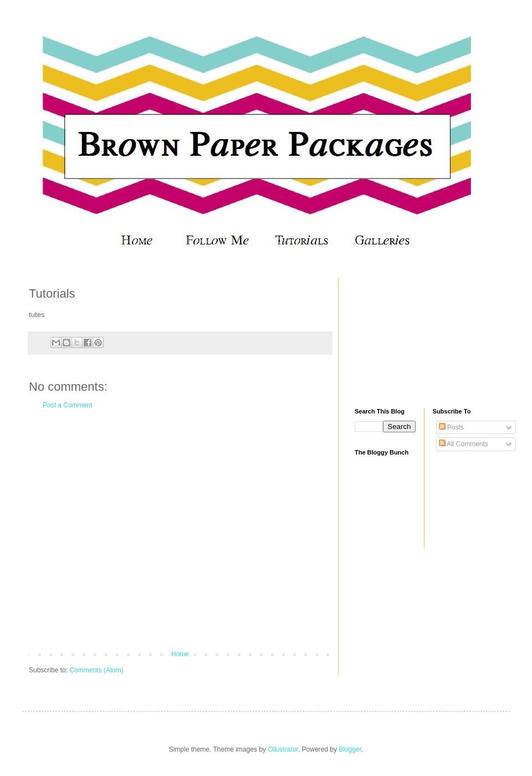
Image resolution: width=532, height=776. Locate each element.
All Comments (464, 444)
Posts (451, 427)
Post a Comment (67, 405)
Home (180, 654)
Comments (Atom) (96, 670)
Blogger (350, 749)
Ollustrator (283, 749)
